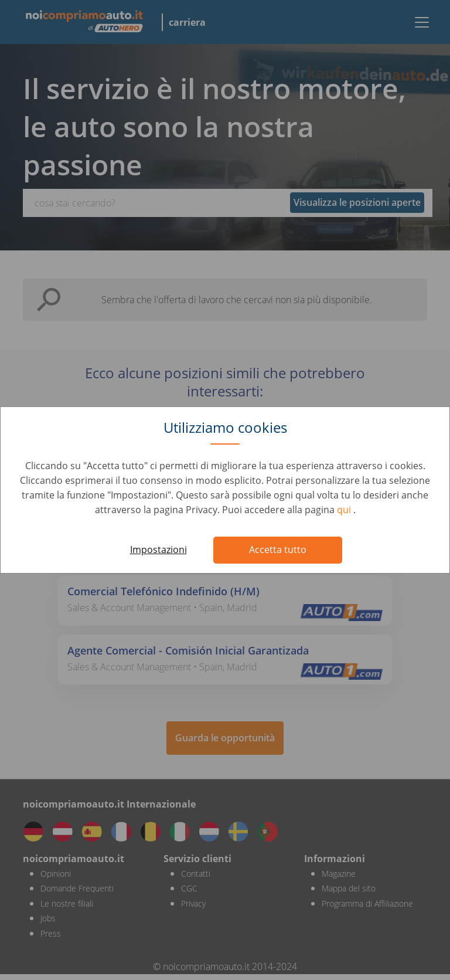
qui (345, 510)
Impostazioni (158, 550)
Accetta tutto (278, 550)
